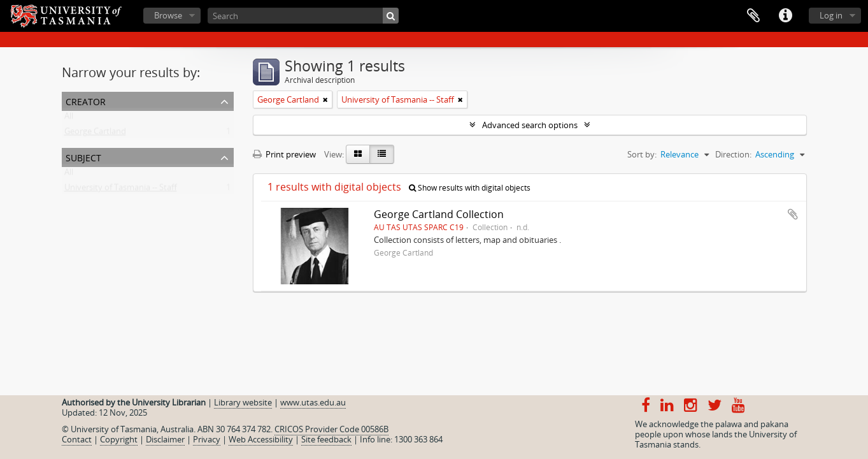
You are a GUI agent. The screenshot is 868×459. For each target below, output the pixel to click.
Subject (83, 157)
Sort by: (642, 154)
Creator (86, 100)
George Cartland (95, 134)
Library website (243, 402)
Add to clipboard (793, 214)
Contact (77, 439)
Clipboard (753, 16)
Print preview (284, 154)
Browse (168, 15)
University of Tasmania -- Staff (121, 190)
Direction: (733, 154)
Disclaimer (165, 439)
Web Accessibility (261, 439)
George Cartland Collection (439, 214)
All (69, 119)
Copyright (119, 439)
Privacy (207, 439)
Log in (831, 15)
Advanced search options (530, 125)
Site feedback (326, 439)
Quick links (785, 16)
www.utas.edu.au (313, 402)
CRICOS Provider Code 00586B (331, 429)
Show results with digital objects (470, 188)
